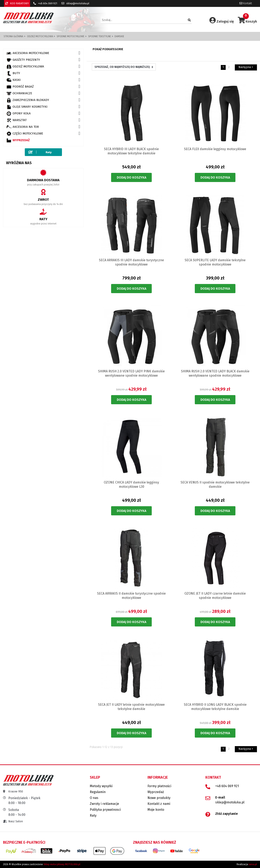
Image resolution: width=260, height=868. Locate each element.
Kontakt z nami (159, 804)
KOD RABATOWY (17, 3)
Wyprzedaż (18, 140)
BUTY (13, 73)
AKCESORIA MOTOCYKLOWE (28, 53)
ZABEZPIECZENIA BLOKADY (28, 100)
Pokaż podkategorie (108, 49)
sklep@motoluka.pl (75, 3)
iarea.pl (253, 864)
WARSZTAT (16, 120)
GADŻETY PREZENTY (23, 60)
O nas (94, 798)
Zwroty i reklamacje (104, 804)
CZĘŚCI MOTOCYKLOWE (25, 134)
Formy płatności (159, 786)
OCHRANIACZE (19, 93)
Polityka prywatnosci (105, 810)
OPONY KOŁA (18, 114)
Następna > (246, 67)
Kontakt (246, 3)
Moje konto (156, 810)
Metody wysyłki (101, 786)
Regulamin (98, 792)
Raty (93, 815)
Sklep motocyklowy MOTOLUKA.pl (62, 864)
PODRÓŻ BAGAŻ (20, 87)
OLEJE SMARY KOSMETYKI (27, 107)
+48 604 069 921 (45, 3)
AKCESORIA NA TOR (23, 127)
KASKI (14, 80)
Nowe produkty (159, 798)
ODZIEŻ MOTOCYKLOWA (25, 67)
